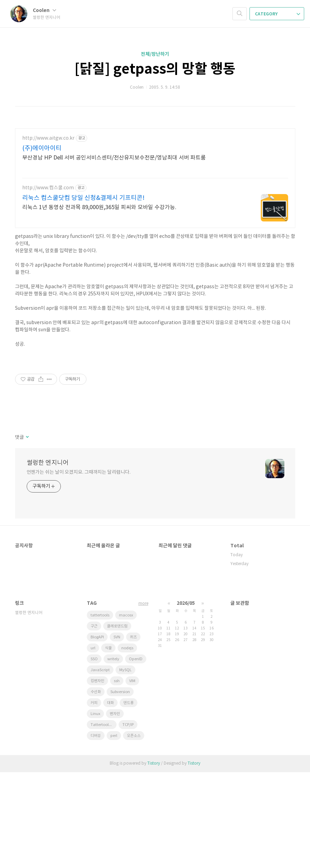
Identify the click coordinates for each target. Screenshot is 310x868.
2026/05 (186, 699)
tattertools (100, 711)
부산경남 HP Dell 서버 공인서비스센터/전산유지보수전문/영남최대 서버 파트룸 (114, 158)
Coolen (44, 10)
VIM (132, 777)
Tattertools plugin (104, 821)
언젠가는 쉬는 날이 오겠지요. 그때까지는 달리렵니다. (79, 568)
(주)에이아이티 (42, 148)
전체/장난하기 (155, 54)
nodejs (127, 744)
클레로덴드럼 (117, 722)
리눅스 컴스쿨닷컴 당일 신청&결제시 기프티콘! (83, 198)
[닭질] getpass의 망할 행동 (155, 69)
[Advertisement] (155, 403)
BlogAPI (97, 733)
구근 (94, 722)
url (93, 744)
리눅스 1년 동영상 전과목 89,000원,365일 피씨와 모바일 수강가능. (99, 207)
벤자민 (115, 810)
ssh (117, 777)
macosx (126, 711)
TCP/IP (128, 821)
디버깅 (96, 832)
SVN (117, 733)
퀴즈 (133, 733)
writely (113, 755)
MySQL (125, 766)
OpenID (136, 755)
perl (114, 832)
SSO (94, 755)
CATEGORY (278, 14)
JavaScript (100, 766)
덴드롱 (129, 799)
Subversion (120, 788)
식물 (108, 744)
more (143, 699)
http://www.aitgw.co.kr (48, 138)
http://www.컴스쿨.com (48, 188)
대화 (110, 799)
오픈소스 (134, 832)
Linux (95, 810)
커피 (94, 799)
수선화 (96, 788)
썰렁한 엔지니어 (48, 559)
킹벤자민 (97, 777)
